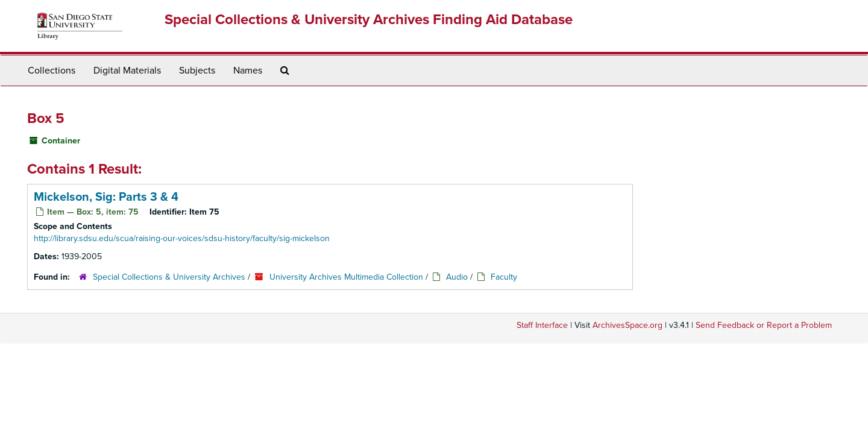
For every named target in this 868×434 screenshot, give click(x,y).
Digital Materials (127, 71)
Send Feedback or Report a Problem (764, 325)
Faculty (504, 277)
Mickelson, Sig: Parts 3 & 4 (106, 197)
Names (248, 71)
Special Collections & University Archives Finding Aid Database (369, 20)
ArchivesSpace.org (627, 325)
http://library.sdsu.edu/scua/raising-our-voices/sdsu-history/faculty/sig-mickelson (182, 238)
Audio (457, 277)
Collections (52, 71)
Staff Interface (542, 325)
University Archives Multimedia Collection (346, 277)
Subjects (197, 71)
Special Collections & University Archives (169, 277)
